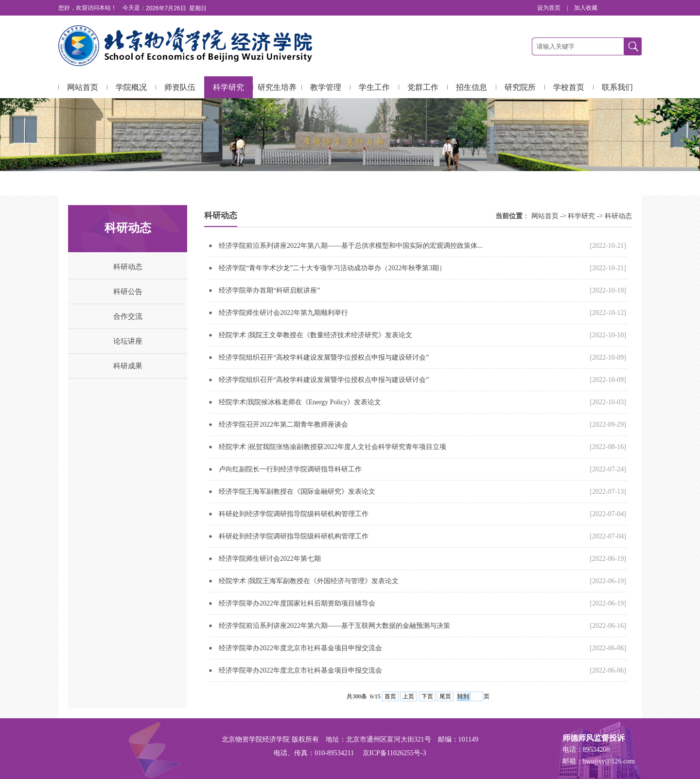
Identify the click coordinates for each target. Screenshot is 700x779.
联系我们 (617, 87)
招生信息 (472, 87)
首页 (390, 696)
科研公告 (128, 292)
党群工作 (423, 87)
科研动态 (128, 267)
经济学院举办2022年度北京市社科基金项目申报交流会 (300, 648)
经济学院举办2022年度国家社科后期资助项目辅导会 (297, 603)
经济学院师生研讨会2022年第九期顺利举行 (283, 313)
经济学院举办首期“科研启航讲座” (269, 290)
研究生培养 (277, 87)
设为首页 (550, 8)
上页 (408, 696)
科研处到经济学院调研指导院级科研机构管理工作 (294, 514)
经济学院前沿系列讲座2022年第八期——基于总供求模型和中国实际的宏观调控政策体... (351, 246)
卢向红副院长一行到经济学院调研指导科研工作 (290, 469)
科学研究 (228, 87)
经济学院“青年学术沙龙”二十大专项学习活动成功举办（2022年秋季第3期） (332, 268)
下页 (427, 696)
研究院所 (520, 87)
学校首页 (569, 87)
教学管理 (326, 87)
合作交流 (128, 316)
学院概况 (131, 87)
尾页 (445, 696)
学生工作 (374, 87)
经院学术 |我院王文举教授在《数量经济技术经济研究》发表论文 (315, 335)
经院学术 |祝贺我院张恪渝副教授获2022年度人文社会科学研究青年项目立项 (332, 447)
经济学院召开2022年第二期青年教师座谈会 (283, 424)
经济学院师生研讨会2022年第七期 (270, 559)
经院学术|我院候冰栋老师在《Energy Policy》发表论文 (300, 402)
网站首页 (83, 87)
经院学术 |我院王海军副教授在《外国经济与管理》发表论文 (309, 581)
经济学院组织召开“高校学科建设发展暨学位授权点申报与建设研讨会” (324, 357)
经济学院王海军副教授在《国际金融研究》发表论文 (297, 492)
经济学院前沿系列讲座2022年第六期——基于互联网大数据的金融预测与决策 (334, 626)
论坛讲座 (128, 341)
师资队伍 (180, 87)
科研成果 (128, 366)
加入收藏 (586, 8)
